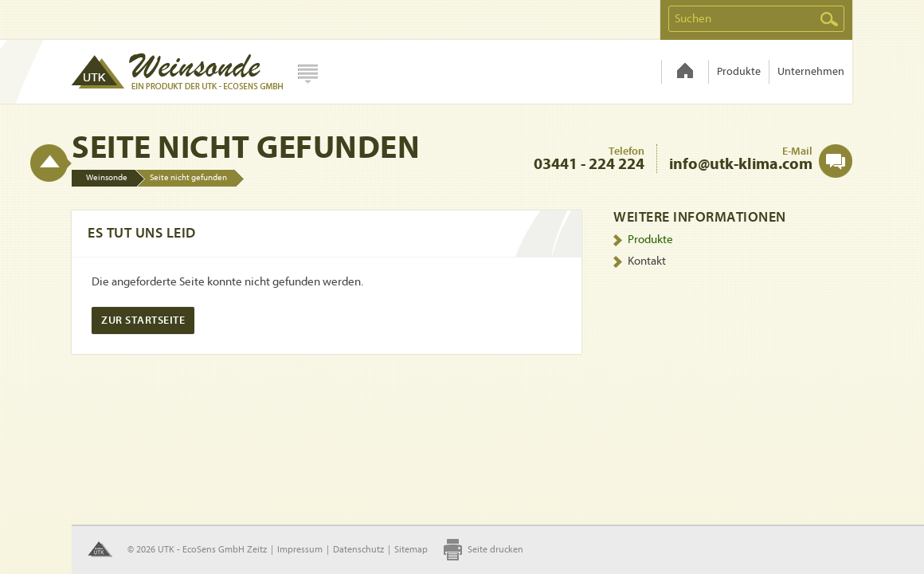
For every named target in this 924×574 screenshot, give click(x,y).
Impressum (300, 549)
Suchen (829, 19)
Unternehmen (811, 71)
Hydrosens (177, 72)
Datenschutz (358, 549)
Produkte (739, 71)
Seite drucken (495, 549)
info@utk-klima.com (741, 164)
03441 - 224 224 (589, 164)
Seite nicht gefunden (188, 177)
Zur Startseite (143, 320)
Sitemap (411, 549)
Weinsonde (685, 72)
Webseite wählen (308, 74)
